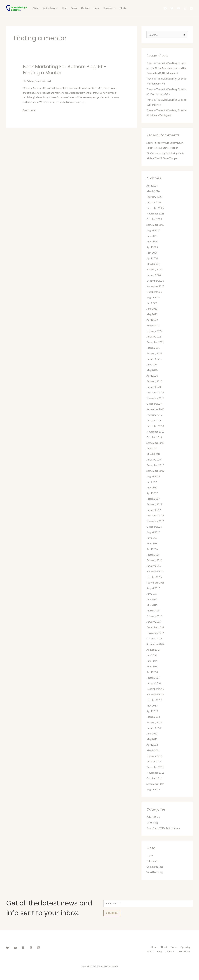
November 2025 (155, 213)
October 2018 (154, 437)
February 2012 (154, 756)
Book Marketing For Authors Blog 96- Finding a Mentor (65, 70)
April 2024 (152, 258)
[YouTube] (178, 8)
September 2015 (155, 582)
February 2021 (154, 353)
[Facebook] (165, 8)
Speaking (110, 8)
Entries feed (153, 861)
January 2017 (154, 510)
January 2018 (154, 459)
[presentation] (56, 8)
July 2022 (152, 303)
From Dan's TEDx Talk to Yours (163, 828)
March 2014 (153, 678)
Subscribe (112, 913)
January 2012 (154, 761)
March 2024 (153, 264)
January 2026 (154, 202)
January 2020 (154, 387)
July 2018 (152, 448)
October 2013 (154, 700)
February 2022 (154, 331)
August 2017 (153, 476)
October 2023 (154, 292)
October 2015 (154, 577)
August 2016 (153, 532)
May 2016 (152, 543)
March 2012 (153, 750)
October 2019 (154, 404)
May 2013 (152, 705)
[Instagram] (185, 8)
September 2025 (155, 225)
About (36, 8)
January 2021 (154, 359)
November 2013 (155, 694)
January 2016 (154, 566)
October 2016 (154, 527)
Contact (85, 8)
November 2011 (155, 773)
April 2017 (152, 493)
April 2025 (152, 247)
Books (74, 8)
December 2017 (155, 465)
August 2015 (153, 588)
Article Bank (50, 8)
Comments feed (155, 867)
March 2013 (153, 717)
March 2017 (153, 499)
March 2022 (153, 325)
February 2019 (154, 415)
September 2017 (155, 471)
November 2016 (155, 521)
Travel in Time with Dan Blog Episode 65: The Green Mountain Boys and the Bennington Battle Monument (167, 68)
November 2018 (155, 432)
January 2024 (154, 275)
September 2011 (155, 784)
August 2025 (153, 230)
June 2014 (152, 661)
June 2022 (152, 309)
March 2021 (153, 348)
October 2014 (154, 638)
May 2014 (152, 666)
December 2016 (155, 515)
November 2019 (155, 398)
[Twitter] (172, 8)
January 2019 (154, 420)
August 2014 (153, 650)
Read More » (30, 110)
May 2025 (152, 241)
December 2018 (155, 426)
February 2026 (154, 197)
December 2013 (155, 689)
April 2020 (152, 376)
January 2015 (154, 622)
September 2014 (155, 644)
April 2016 (152, 549)
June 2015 (152, 599)
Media (123, 8)
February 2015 (154, 616)
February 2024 (154, 269)
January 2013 (154, 728)
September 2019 (155, 409)
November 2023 (155, 286)
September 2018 (155, 443)
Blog (64, 8)
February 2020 (154, 381)
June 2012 (152, 733)
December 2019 (155, 392)
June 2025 (152, 236)
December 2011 (155, 767)
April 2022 (152, 320)
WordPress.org (155, 872)
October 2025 (154, 219)
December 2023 (155, 281)
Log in (150, 855)
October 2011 (154, 778)
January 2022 (154, 336)
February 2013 (154, 722)
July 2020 (152, 364)
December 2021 (155, 342)
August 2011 (153, 789)
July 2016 (152, 538)
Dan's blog (29, 81)
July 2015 (152, 594)
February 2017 (154, 504)
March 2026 (153, 191)
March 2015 (153, 610)
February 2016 (154, 560)
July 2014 (152, 655)
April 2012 (152, 745)
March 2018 (153, 454)
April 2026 (152, 186)
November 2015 (155, 571)
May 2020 (152, 370)
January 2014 (154, 683)
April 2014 (152, 672)
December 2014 (155, 627)
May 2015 (152, 605)
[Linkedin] (191, 8)
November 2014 (155, 633)
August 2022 (153, 297)
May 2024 (152, 253)
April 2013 (152, 711)
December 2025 (155, 208)
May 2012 (152, 739)
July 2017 (152, 482)
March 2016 (153, 555)
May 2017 (152, 487)
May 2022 (152, 314)
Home (96, 8)
